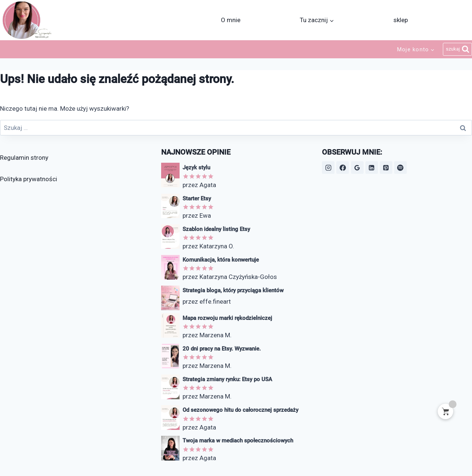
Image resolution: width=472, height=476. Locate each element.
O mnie (231, 20)
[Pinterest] (386, 168)
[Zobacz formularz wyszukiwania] (457, 49)
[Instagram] (328, 168)
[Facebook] (343, 168)
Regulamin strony (24, 158)
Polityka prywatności (29, 179)
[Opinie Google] (357, 168)
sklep (401, 20)
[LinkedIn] (372, 168)
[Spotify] (400, 168)
